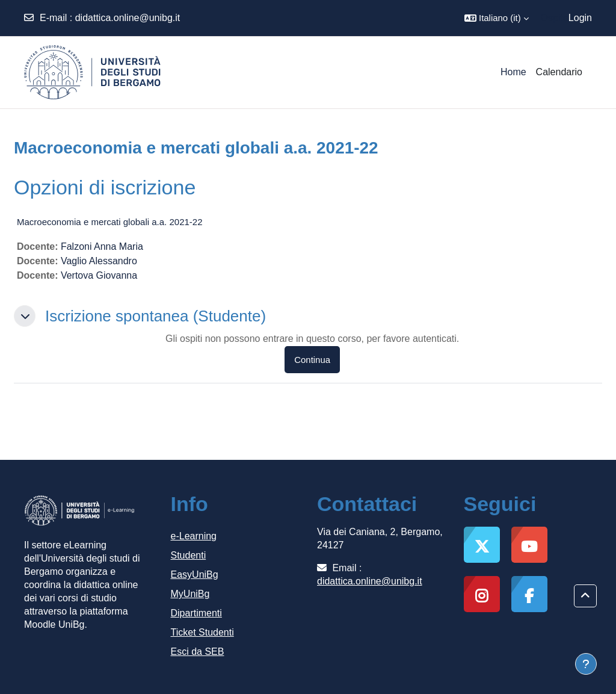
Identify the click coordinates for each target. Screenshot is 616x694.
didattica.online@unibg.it (128, 18)
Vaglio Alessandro (99, 261)
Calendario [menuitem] (559, 72)
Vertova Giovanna (99, 275)
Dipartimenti (196, 613)
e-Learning (194, 536)
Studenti (189, 555)
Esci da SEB (198, 652)
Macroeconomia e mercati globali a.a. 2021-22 (110, 222)
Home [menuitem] (513, 72)
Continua (312, 360)
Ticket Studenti (202, 632)
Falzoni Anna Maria (102, 246)
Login (580, 18)
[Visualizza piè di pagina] (586, 664)
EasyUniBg (195, 575)
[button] (497, 18)
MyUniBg (190, 594)
